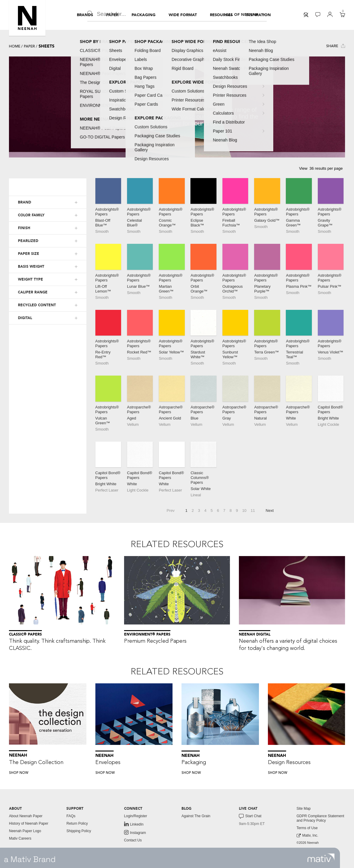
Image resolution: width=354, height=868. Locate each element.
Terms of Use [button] (307, 828)
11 (253, 510)
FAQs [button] (71, 816)
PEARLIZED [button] (28, 241)
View (303, 168)
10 (244, 510)
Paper (29, 46)
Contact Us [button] (133, 840)
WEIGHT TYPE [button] (30, 279)
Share (336, 46)
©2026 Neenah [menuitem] (308, 843)
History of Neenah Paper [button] (29, 823)
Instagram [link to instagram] (135, 832)
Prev (171, 510)
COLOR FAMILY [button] (31, 215)
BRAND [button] (25, 202)
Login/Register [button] (136, 816)
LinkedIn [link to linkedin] (134, 824)
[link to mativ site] (321, 858)
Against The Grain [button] (196, 816)
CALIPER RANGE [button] (33, 292)
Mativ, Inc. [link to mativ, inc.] (308, 836)
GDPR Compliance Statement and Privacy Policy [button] (320, 818)
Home (15, 46)
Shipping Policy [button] (79, 831)
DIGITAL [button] (25, 318)
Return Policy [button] (77, 823)
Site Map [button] (304, 809)
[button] (27, 18)
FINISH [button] (24, 228)
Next (270, 510)
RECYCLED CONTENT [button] (37, 305)
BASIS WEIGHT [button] (31, 267)
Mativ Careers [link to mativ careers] (20, 838)
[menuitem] (85, 15)
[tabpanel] (177, 107)
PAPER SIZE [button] (29, 254)
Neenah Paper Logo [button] (25, 831)
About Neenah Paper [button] (26, 816)
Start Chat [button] (250, 816)
